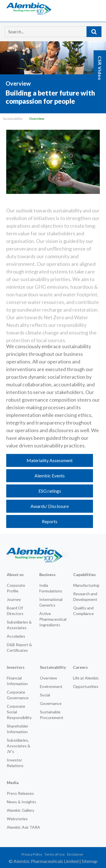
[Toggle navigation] (93, 8)
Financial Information (17, 681)
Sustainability (13, 119)
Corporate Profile (16, 588)
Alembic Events (50, 476)
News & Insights (21, 802)
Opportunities (86, 686)
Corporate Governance (18, 695)
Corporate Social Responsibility (19, 712)
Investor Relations (15, 763)
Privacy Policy (32, 854)
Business (47, 574)
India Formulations (51, 588)
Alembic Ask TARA (23, 827)
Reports (50, 521)
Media (13, 783)
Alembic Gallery (20, 810)
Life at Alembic (86, 678)
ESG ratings (50, 491)
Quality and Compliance (84, 611)
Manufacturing (86, 585)
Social (45, 695)
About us (15, 574)
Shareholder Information (18, 729)
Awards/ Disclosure (50, 506)
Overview (48, 678)
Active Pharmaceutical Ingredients (53, 619)
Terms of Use (55, 854)
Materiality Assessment (50, 460)
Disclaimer (75, 854)
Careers (80, 667)
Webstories (17, 819)
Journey (14, 599)
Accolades (16, 636)
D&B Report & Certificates (19, 647)
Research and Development (85, 597)
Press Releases (20, 793)
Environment (51, 686)
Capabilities (85, 574)
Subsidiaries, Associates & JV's (19, 746)
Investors (16, 667)
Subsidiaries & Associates (19, 625)
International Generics (51, 602)
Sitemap (90, 861)
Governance (51, 703)
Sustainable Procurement (52, 715)
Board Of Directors (15, 611)
